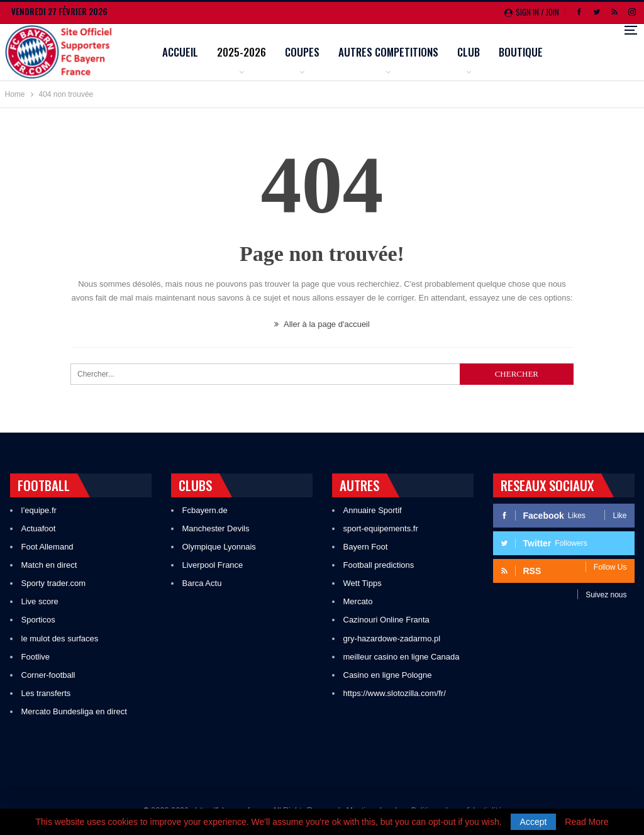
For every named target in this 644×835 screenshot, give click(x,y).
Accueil (239, 52)
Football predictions (379, 565)
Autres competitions (447, 52)
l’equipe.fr (39, 510)
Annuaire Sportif (373, 510)
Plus (569, 53)
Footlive (36, 657)
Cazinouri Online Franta (386, 620)
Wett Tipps (363, 583)
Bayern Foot (366, 547)
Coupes (361, 52)
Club (527, 52)
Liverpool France (213, 565)
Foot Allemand (47, 547)
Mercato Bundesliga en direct (74, 711)
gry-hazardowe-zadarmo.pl (392, 639)
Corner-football (48, 675)
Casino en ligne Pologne (388, 675)
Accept (534, 822)
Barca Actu (202, 583)
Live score (40, 601)
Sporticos (38, 620)
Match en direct (49, 565)
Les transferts (46, 693)
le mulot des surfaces (60, 639)
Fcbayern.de (205, 510)
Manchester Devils (216, 528)
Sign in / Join (532, 12)
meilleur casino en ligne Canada (402, 657)
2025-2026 (300, 52)
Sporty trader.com (54, 583)
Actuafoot (39, 528)
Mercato (358, 601)
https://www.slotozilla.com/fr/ (395, 693)
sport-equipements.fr (381, 528)
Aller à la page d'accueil (322, 324)
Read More (586, 822)
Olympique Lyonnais (219, 547)
